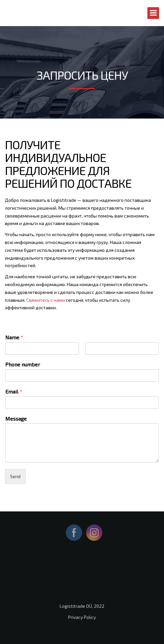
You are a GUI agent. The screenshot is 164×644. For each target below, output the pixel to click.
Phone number (23, 364)
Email (14, 391)
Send (15, 476)
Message (16, 419)
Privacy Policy (82, 617)
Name (14, 337)
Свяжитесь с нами (46, 300)
